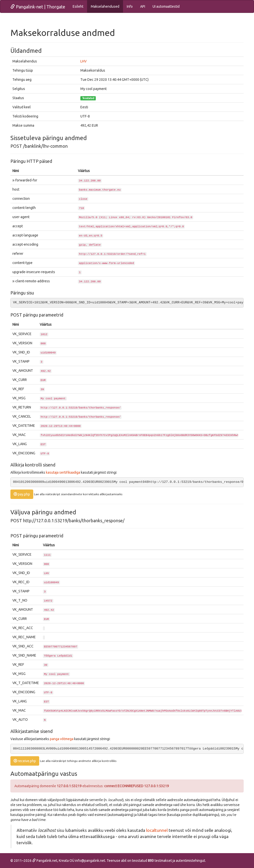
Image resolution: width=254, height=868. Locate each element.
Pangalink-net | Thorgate (38, 7)
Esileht (78, 6)
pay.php (22, 494)
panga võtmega (62, 739)
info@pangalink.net (90, 861)
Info (130, 6)
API (143, 6)
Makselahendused (105, 6)
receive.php (25, 761)
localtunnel (157, 830)
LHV (83, 61)
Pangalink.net (45, 861)
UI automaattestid (166, 6)
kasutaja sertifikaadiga (63, 472)
